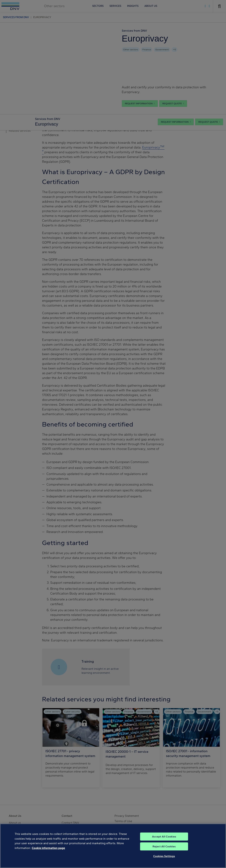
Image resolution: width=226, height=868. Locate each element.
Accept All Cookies (164, 840)
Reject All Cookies (164, 850)
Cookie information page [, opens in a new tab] (48, 851)
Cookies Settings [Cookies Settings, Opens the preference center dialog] (164, 859)
